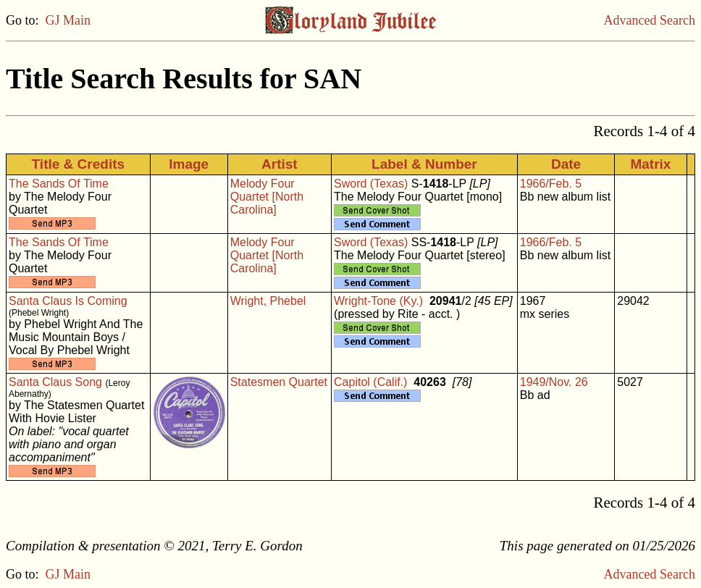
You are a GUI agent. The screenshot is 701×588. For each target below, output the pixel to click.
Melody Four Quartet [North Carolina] (267, 197)
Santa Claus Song (55, 382)
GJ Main (68, 20)
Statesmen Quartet (279, 382)
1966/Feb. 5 (551, 184)
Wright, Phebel (268, 301)
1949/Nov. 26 (554, 382)
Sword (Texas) (371, 184)
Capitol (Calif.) (370, 382)
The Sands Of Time (59, 184)
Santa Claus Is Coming (68, 301)
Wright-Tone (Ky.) (378, 301)
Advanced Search (650, 20)
